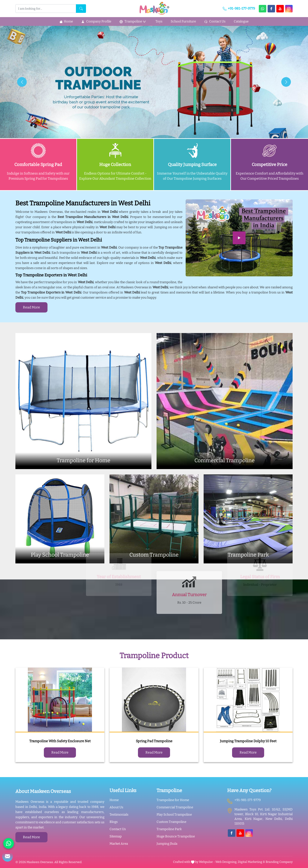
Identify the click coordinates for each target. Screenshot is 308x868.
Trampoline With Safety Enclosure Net (60, 741)
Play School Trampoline (174, 815)
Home (66, 21)
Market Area (119, 844)
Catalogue (241, 21)
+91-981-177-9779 (239, 9)
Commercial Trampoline (175, 807)
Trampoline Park (169, 829)
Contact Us (215, 21)
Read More (31, 307)
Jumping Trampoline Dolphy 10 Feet (248, 741)
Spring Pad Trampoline (154, 741)
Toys (159, 21)
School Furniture (183, 21)
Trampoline (133, 21)
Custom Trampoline (171, 822)
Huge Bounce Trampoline (176, 836)
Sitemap (116, 836)
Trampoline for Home (173, 800)
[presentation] (22, 82)
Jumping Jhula (167, 844)
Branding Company (279, 862)
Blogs (114, 822)
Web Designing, (226, 862)
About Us (116, 807)
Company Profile (96, 21)
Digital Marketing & (251, 862)
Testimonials (119, 815)
